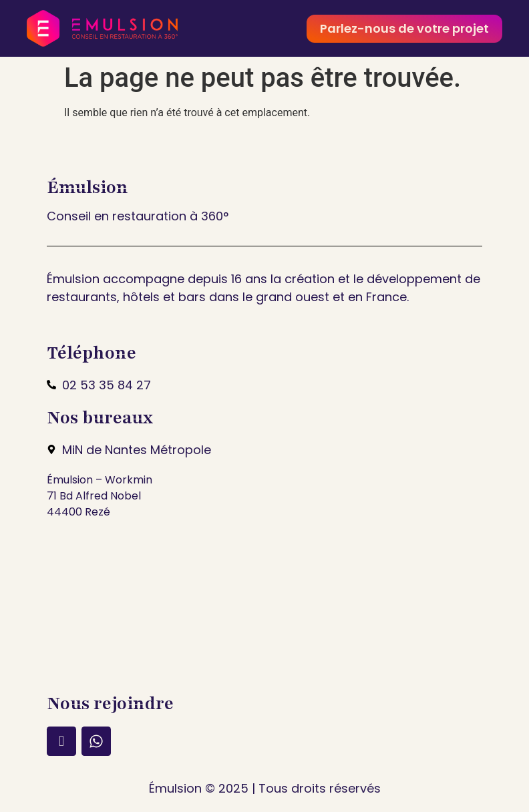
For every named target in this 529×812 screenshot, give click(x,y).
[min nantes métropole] (264, 605)
